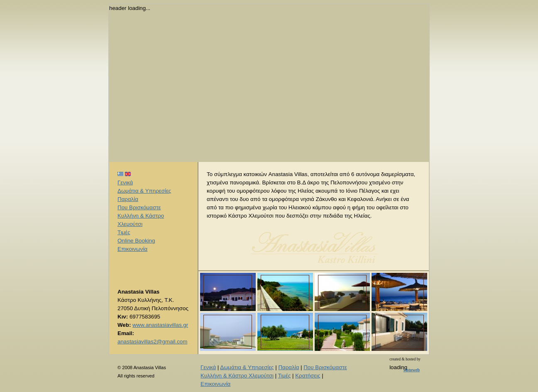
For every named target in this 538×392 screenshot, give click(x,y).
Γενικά (125, 183)
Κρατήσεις (308, 376)
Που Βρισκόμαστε (139, 207)
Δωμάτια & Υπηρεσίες (144, 191)
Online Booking (136, 241)
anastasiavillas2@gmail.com (152, 342)
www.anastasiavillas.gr (160, 325)
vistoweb (412, 370)
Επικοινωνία (132, 249)
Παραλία (128, 199)
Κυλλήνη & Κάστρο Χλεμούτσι (237, 376)
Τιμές (124, 232)
